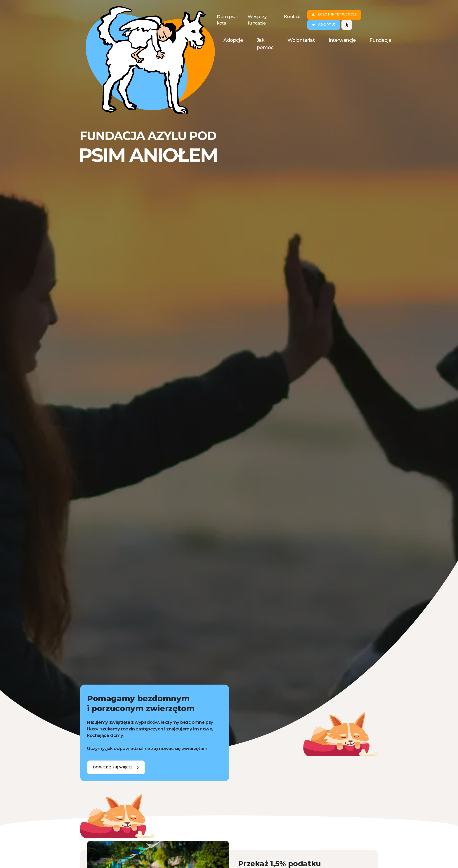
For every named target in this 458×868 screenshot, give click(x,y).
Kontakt (292, 17)
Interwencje (342, 40)
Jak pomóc (265, 44)
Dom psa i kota (228, 20)
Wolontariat (301, 40)
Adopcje (233, 40)
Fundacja (380, 40)
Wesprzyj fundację (257, 20)
